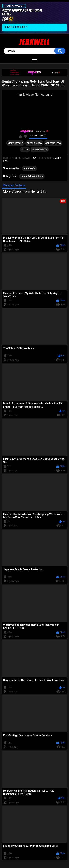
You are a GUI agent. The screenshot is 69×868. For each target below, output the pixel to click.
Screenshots (53, 143)
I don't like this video (25, 136)
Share (25, 150)
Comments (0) (40, 150)
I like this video (21, 136)
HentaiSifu (29, 169)
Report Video (34, 143)
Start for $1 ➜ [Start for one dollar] (16, 27)
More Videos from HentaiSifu (25, 191)
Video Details (15, 143)
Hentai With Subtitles (32, 176)
